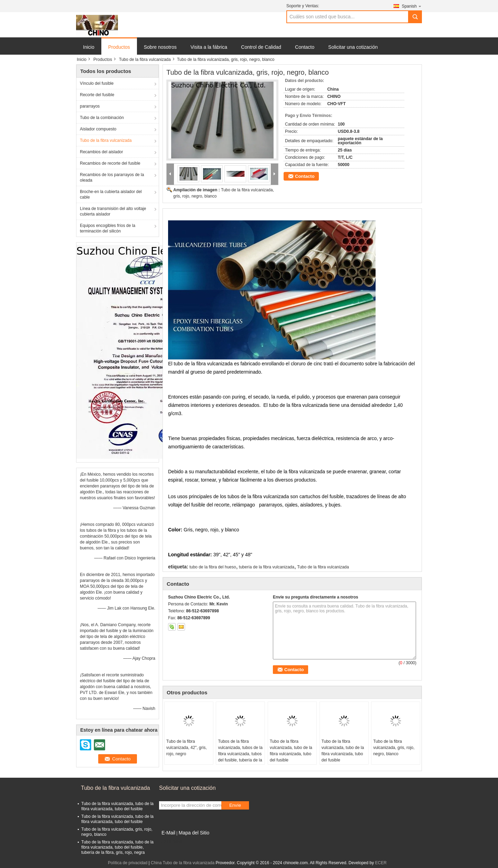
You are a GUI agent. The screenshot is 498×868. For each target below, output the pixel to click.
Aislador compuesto (98, 129)
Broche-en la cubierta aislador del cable (111, 194)
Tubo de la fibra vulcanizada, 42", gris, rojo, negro (187, 748)
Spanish (412, 6)
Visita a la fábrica (209, 47)
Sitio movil (171, 841)
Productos (119, 47)
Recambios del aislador (102, 152)
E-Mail (168, 833)
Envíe (235, 805)
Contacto (305, 47)
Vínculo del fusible (97, 83)
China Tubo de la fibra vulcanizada (183, 863)
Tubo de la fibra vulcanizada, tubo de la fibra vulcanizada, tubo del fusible (291, 751)
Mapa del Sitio (194, 833)
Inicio (89, 47)
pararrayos (90, 106)
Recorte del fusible (97, 95)
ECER (381, 863)
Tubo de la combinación (102, 118)
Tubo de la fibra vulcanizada (145, 60)
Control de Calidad (261, 47)
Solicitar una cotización (353, 47)
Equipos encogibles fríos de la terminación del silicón (108, 228)
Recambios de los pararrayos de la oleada (112, 177)
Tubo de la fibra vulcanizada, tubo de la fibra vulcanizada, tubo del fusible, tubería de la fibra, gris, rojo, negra (117, 847)
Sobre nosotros (160, 47)
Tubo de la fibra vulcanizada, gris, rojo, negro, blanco (394, 748)
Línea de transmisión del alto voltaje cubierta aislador (113, 211)
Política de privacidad (128, 863)
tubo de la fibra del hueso (213, 567)
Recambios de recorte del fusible (110, 163)
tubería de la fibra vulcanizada (267, 567)
